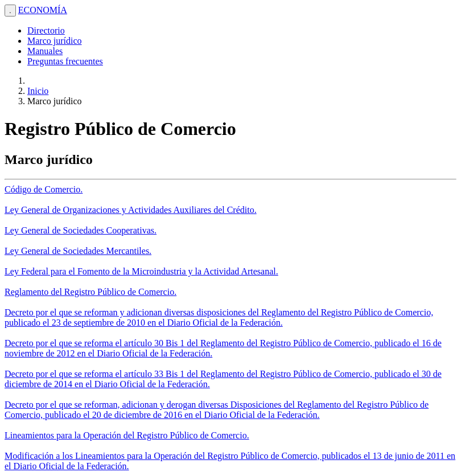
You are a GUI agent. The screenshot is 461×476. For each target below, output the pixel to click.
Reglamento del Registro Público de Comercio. (90, 292)
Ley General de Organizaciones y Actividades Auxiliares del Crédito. (131, 210)
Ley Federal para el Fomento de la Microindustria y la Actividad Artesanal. (141, 271)
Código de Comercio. (44, 189)
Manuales (45, 51)
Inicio (38, 91)
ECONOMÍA (43, 10)
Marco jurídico (55, 41)
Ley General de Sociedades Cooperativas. (81, 230)
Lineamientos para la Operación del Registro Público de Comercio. (127, 435)
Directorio (46, 30)
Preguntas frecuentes (65, 61)
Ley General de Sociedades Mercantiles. (78, 251)
